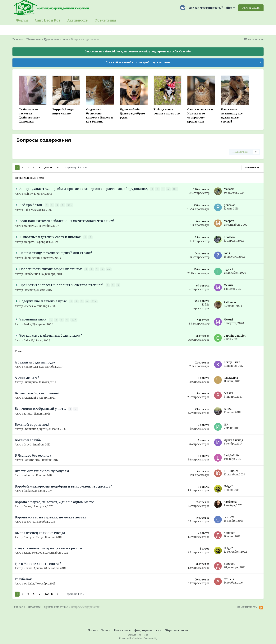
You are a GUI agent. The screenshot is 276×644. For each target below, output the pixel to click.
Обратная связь (176, 630)
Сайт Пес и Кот (48, 20)
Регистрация (251, 8)
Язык (93, 630)
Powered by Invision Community (138, 638)
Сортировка (251, 168)
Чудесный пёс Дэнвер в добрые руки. (132, 113)
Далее (48, 168)
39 (70, 205)
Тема (106, 630)
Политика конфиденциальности (138, 630)
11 (175, 189)
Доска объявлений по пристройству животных (138, 62)
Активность (78, 20)
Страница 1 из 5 (76, 168)
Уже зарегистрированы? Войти (212, 8)
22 (94, 301)
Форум (22, 20)
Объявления (105, 20)
